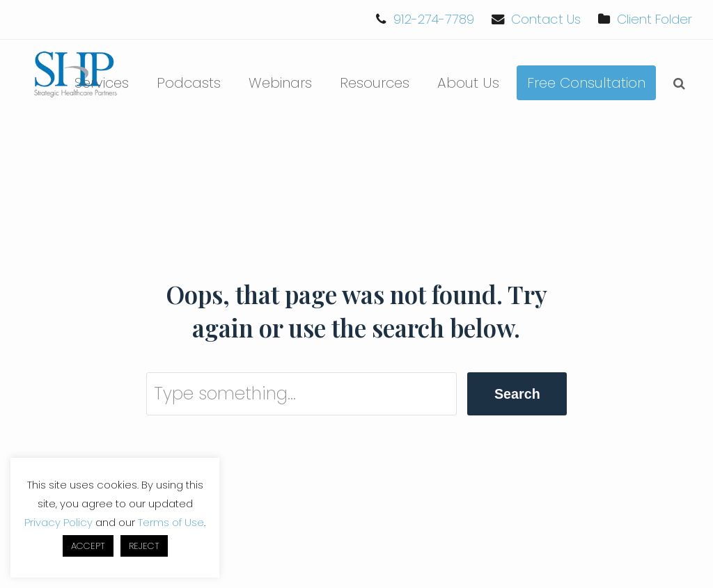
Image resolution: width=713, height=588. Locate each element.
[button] (679, 83)
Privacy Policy (58, 522)
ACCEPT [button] (88, 546)
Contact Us (546, 19)
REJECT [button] (144, 546)
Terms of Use (171, 522)
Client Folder (655, 19)
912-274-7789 (434, 19)
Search (517, 394)
